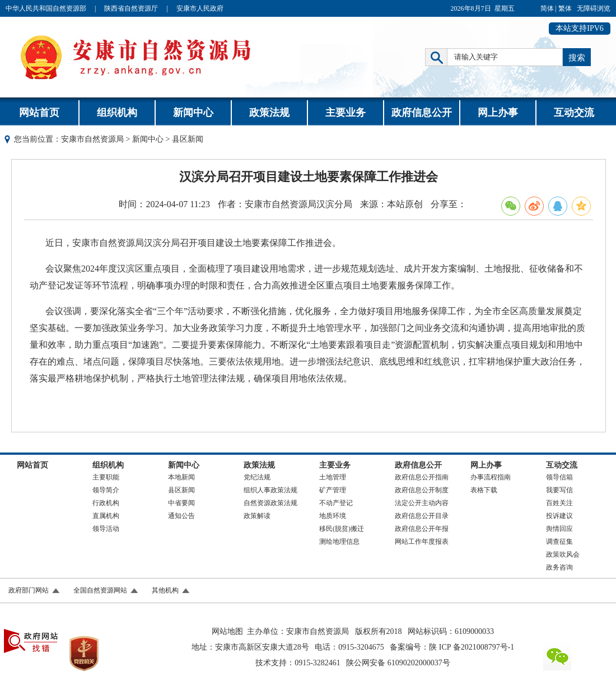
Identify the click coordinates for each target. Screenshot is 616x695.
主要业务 (346, 113)
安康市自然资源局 (92, 139)
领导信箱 (559, 477)
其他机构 (165, 590)
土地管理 (333, 477)
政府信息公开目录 (422, 516)
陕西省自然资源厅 (131, 8)
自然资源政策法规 (270, 503)
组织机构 (117, 113)
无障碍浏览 (594, 8)
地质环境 (333, 516)
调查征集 (559, 542)
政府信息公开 (422, 113)
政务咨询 (559, 567)
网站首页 (39, 113)
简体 (547, 8)
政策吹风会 (563, 554)
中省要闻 (181, 503)
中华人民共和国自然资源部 (46, 8)
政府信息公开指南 (422, 477)
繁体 (565, 8)
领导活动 (106, 529)
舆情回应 (559, 529)
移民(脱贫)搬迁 (342, 529)
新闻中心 (193, 113)
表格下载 (484, 490)
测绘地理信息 (339, 542)
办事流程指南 (491, 477)
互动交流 (574, 113)
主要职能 (106, 477)
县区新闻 (181, 490)
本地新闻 (181, 477)
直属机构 (106, 516)
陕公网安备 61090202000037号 (398, 663)
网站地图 (227, 631)
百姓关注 (559, 503)
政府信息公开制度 (422, 490)
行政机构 (106, 503)
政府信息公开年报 (422, 529)
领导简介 (106, 490)
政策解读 (257, 516)
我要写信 (559, 490)
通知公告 (181, 516)
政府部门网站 (29, 590)
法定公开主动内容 (422, 503)
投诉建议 (559, 516)
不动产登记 (336, 503)
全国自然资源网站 (100, 590)
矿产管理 (333, 490)
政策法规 (269, 113)
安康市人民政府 (200, 8)
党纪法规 (257, 477)
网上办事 (498, 113)
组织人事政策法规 (270, 490)
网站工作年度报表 (422, 542)
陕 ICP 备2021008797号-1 (472, 647)
